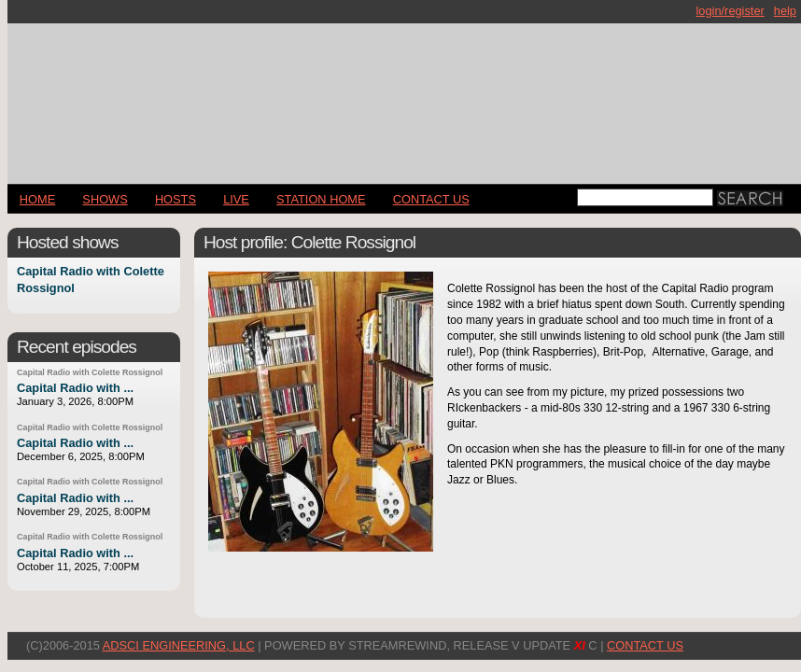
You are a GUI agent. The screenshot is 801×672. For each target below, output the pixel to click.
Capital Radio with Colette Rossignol (90, 372)
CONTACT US (431, 199)
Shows (105, 199)
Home (37, 199)
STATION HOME (321, 199)
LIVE (236, 199)
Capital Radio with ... (75, 388)
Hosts (176, 199)
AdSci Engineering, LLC (179, 645)
